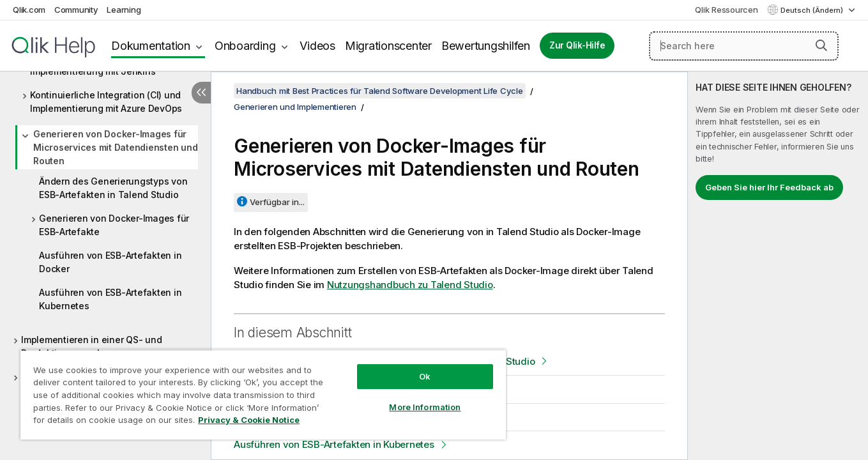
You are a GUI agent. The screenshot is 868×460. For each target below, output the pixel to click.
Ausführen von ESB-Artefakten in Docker (110, 262)
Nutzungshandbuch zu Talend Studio (410, 285)
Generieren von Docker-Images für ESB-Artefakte (114, 225)
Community (76, 10)
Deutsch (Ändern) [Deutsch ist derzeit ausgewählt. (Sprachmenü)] (813, 10)
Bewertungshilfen (486, 46)
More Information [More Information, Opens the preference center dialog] (425, 407)
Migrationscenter (388, 46)
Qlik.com (29, 10)
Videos (317, 46)
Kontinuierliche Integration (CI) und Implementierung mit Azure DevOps (106, 102)
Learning (124, 10)
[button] (821, 45)
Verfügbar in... (277, 202)
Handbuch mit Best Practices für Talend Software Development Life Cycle (380, 91)
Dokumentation (151, 46)
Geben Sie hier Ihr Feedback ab (769, 187)
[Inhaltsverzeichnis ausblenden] (201, 93)
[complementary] (778, 266)
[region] (263, 395)
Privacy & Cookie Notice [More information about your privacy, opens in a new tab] (249, 420)
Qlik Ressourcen (726, 10)
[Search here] (744, 46)
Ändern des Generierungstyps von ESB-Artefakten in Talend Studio (113, 188)
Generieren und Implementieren (295, 107)
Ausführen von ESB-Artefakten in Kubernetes (110, 299)
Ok (425, 376)
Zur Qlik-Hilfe (577, 45)
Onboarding (245, 46)
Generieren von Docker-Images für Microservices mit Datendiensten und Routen (115, 147)
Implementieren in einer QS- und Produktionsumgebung (91, 346)
